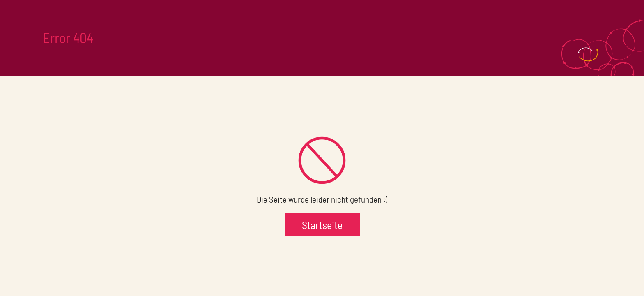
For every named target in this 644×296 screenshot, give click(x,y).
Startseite (322, 225)
